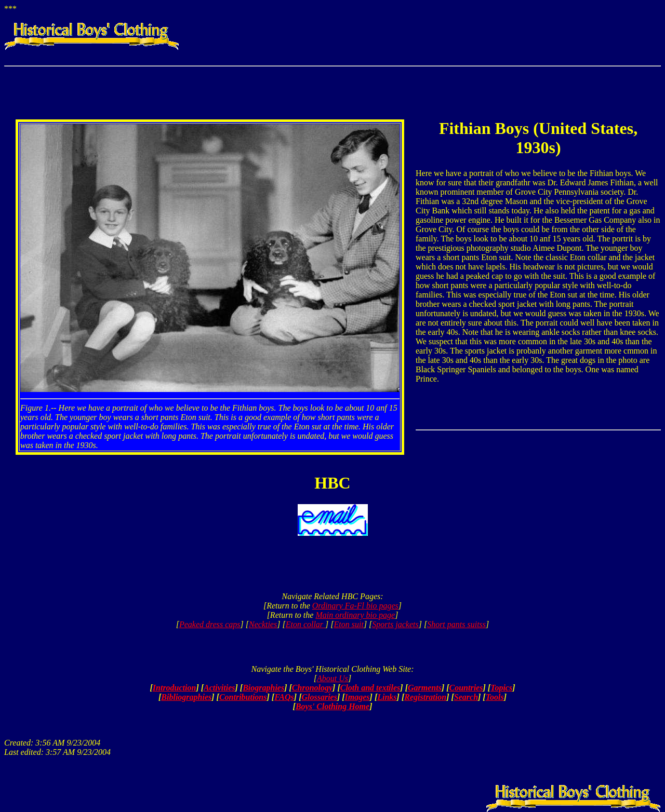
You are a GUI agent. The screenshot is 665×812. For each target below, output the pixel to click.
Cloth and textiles (370, 688)
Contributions (243, 697)
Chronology (312, 688)
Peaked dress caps (210, 624)
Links (387, 697)
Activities (219, 688)
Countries (466, 688)
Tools (495, 697)
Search (466, 697)
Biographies (263, 688)
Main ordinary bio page (355, 615)
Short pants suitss (456, 624)
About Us (332, 678)
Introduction (175, 688)
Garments (425, 688)
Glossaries (319, 697)
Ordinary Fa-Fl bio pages (355, 606)
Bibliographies (186, 697)
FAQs (284, 697)
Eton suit (349, 624)
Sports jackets (395, 624)
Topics (501, 688)
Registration (425, 697)
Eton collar (305, 624)
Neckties (263, 624)
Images (357, 697)
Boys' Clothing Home (332, 706)
